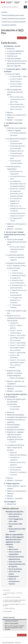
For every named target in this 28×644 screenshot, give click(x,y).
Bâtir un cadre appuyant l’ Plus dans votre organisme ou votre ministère (15, 628)
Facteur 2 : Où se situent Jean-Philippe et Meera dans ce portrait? (18, 338)
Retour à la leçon (22, 38)
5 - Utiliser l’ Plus (12, 484)
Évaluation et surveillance (16, 430)
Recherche (11, 412)
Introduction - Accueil (12, 46)
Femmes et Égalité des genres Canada (13, 15)
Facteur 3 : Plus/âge (18, 343)
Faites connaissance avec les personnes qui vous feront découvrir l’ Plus (17, 63)
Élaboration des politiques (18, 455)
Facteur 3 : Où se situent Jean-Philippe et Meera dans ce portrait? (18, 348)
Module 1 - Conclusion (15, 120)
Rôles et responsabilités (14, 535)
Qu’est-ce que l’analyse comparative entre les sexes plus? (17, 242)
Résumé (10, 112)
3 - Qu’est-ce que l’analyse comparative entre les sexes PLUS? (15, 235)
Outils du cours (12, 56)
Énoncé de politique (15, 569)
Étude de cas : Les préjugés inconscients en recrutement (18, 208)
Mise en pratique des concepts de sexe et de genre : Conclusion (17, 107)
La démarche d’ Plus (15, 255)
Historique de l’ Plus (14, 512)
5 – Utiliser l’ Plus (9, 608)
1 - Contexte (14, 270)
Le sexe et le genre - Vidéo (18, 76)
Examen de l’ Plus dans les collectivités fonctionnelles (16, 402)
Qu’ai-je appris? (8, 611)
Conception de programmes (17, 417)
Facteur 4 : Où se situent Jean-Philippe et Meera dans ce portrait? (18, 362)
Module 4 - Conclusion (15, 480)
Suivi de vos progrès (14, 58)
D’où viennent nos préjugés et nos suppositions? (16, 201)
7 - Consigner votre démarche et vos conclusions (16, 300)
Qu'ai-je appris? (10, 502)
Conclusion (14, 475)
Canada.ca (4, 12)
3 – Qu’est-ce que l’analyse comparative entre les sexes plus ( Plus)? (14, 601)
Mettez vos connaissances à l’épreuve (14, 581)
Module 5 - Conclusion (15, 498)
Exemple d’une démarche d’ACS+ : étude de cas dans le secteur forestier (16, 266)
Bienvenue (11, 49)
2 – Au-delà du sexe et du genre (12, 597)
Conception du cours (14, 54)
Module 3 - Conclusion (15, 391)
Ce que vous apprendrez (15, 51)
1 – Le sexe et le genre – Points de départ (12, 594)
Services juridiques (14, 425)
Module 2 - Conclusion (15, 229)
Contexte (13, 442)
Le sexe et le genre (14, 74)
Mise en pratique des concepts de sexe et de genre (15, 92)
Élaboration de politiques (16, 415)
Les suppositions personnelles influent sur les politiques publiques (18, 184)
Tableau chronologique (17, 378)
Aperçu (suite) (13, 549)
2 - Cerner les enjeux (17, 273)
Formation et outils (15, 562)
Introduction (14, 323)
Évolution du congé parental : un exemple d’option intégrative (15, 373)
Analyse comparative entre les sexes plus (14, 18)
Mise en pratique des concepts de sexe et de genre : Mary (17, 99)
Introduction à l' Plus (9, 25)
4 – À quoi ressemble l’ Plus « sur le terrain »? (14, 605)
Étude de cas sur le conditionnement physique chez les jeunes (16, 318)
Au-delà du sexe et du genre (17, 139)
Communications (13, 427)
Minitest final (12, 504)
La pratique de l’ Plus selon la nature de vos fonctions (16, 448)
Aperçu (11, 547)
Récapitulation (14, 576)
